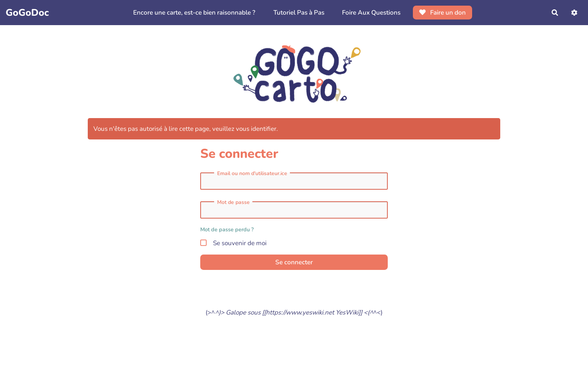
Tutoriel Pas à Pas (299, 13)
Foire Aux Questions (371, 13)
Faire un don (443, 13)
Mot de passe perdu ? (227, 229)
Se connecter (294, 262)
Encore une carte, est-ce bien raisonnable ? (194, 13)
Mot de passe (233, 202)
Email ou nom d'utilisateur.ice (252, 174)
